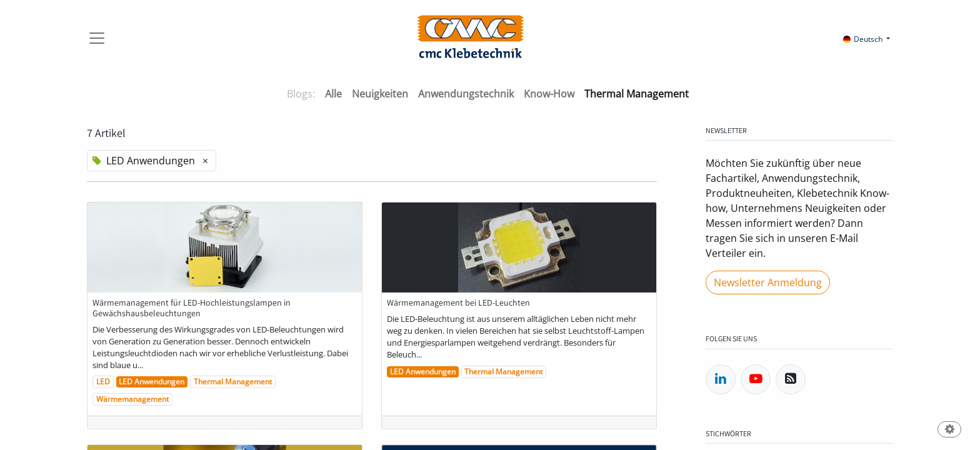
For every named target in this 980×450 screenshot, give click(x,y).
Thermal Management (233, 382)
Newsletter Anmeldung (768, 282)
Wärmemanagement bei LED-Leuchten (458, 303)
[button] (949, 430)
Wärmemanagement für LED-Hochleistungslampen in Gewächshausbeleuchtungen (192, 308)
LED (103, 382)
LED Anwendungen (152, 382)
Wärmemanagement (132, 399)
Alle (333, 94)
